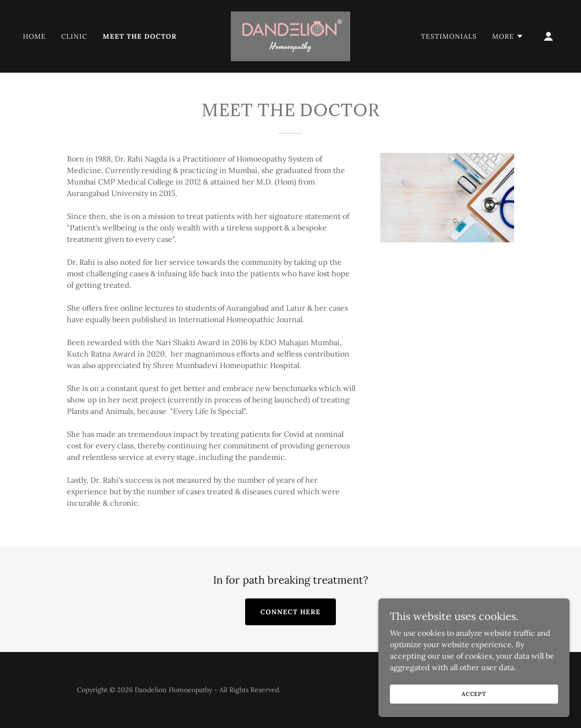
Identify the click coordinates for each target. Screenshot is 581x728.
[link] (290, 35)
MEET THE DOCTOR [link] (140, 36)
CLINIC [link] (74, 36)
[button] (508, 36)
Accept (474, 694)
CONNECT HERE (290, 612)
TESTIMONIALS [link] (449, 36)
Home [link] (34, 36)
